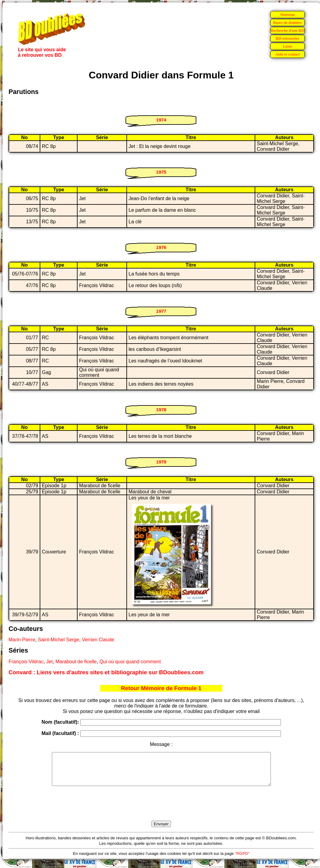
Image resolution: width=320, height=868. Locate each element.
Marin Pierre (22, 640)
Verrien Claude (98, 640)
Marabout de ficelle (76, 662)
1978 (161, 410)
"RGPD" (242, 860)
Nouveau (287, 14)
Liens (288, 46)
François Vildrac (26, 662)
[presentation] (161, 810)
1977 (161, 311)
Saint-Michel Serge (58, 640)
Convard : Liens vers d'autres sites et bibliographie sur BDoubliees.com (106, 672)
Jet (49, 662)
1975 (161, 172)
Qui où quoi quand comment (130, 662)
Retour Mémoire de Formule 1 (161, 688)
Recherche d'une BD (288, 30)
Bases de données (287, 22)
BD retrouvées (287, 38)
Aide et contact (287, 54)
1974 (161, 120)
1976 (161, 247)
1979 (161, 462)
